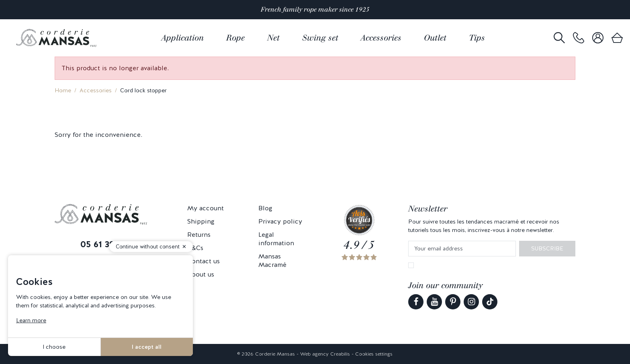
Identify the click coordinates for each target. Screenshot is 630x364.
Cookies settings (374, 354)
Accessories (96, 90)
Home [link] (63, 90)
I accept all (147, 347)
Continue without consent (148, 247)
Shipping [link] (201, 221)
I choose (54, 347)
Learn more (31, 320)
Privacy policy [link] (280, 221)
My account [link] (206, 208)
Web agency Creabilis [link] (325, 354)
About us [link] (201, 274)
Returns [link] (199, 235)
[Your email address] (462, 249)
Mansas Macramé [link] (272, 260)
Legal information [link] (276, 239)
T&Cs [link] (195, 248)
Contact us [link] (204, 261)
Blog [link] (265, 208)
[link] (579, 38)
